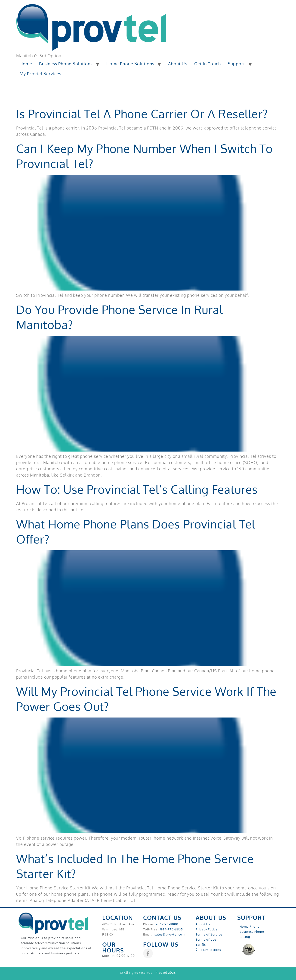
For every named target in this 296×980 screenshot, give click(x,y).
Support (236, 64)
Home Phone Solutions (130, 64)
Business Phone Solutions (66, 64)
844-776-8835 (171, 929)
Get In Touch (208, 64)
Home (26, 64)
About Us (178, 64)
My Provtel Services (40, 74)
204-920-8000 (167, 924)
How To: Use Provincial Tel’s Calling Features (137, 489)
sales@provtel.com (170, 934)
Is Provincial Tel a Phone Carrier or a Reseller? (142, 114)
